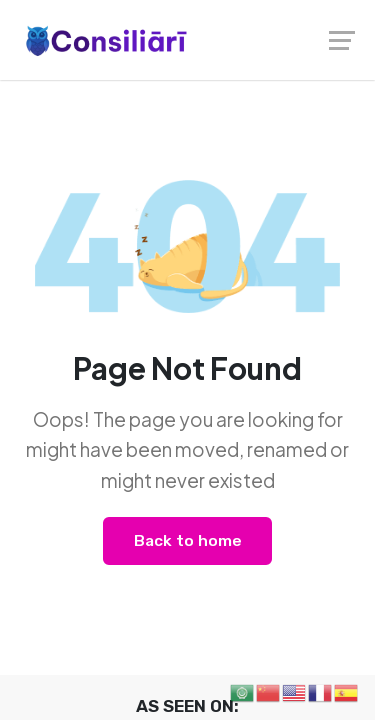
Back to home (188, 540)
